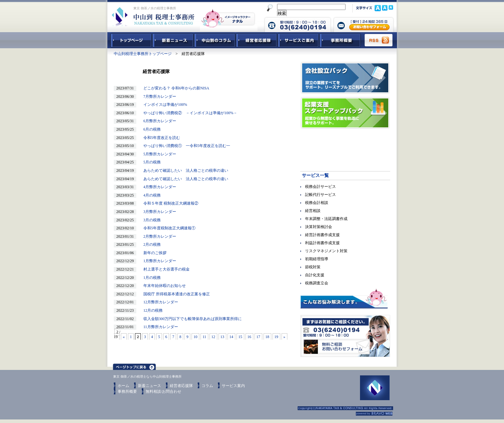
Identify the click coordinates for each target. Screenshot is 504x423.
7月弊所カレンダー (158, 97)
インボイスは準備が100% (163, 105)
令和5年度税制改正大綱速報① (167, 228)
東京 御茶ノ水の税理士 (130, 377)
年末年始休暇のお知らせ (163, 286)
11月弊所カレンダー (159, 327)
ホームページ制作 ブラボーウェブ (374, 414)
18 (267, 337)
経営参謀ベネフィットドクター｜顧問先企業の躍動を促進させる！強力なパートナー (345, 148)
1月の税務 (150, 278)
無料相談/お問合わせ (163, 391)
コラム (207, 386)
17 (258, 337)
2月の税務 (150, 244)
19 (276, 337)
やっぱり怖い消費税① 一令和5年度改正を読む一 (185, 146)
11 (204, 337)
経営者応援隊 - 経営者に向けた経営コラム (256, 40)
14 (231, 337)
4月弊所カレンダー (158, 187)
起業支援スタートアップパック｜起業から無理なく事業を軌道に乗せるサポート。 (345, 113)
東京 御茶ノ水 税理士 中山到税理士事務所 (153, 17)
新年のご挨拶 (153, 253)
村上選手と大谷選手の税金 (165, 269)
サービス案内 (233, 386)
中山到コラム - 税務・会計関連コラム (215, 40)
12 (213, 337)
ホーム (123, 386)
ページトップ (134, 366)
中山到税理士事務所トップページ (130, 40)
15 (240, 337)
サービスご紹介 (298, 40)
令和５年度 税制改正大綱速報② (169, 203)
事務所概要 (340, 40)
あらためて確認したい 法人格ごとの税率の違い (184, 170)
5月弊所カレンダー (158, 154)
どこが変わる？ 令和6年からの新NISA (174, 88)
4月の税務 (150, 195)
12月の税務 (151, 310)
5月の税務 (150, 162)
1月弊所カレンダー (158, 261)
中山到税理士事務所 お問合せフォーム (364, 24)
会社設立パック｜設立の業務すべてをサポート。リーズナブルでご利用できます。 (345, 78)
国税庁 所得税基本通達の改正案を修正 (175, 294)
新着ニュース (173, 40)
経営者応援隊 (181, 386)
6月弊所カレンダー (158, 121)
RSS (379, 40)
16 (249, 337)
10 (195, 337)
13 (222, 337)
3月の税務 (150, 220)
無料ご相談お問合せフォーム (345, 336)
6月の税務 (150, 129)
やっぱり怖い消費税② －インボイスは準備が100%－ (188, 113)
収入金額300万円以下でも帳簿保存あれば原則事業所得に (191, 319)
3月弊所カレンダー (158, 212)
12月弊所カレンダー (159, 302)
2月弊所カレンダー (158, 236)
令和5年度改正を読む (160, 138)
